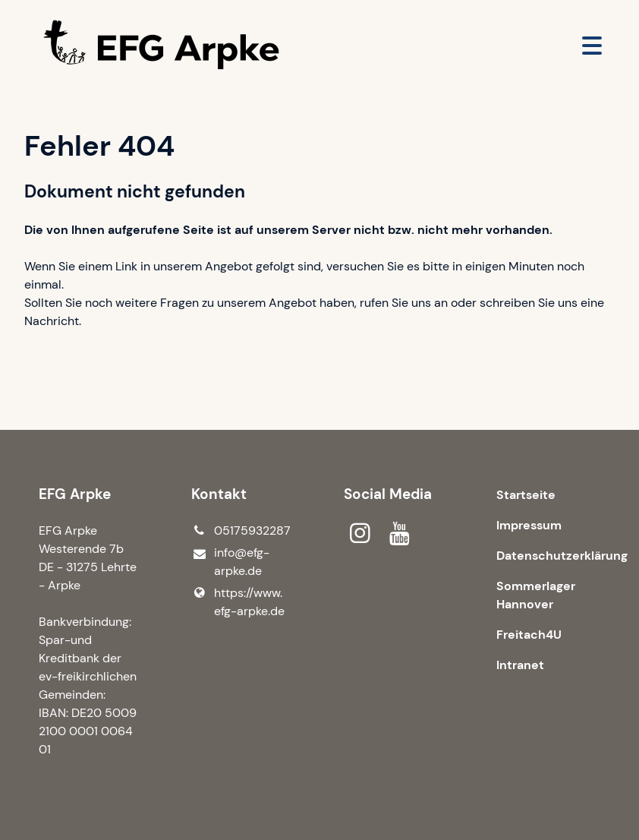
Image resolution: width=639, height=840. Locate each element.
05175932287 (241, 531)
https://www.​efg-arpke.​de (238, 602)
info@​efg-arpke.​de (230, 562)
